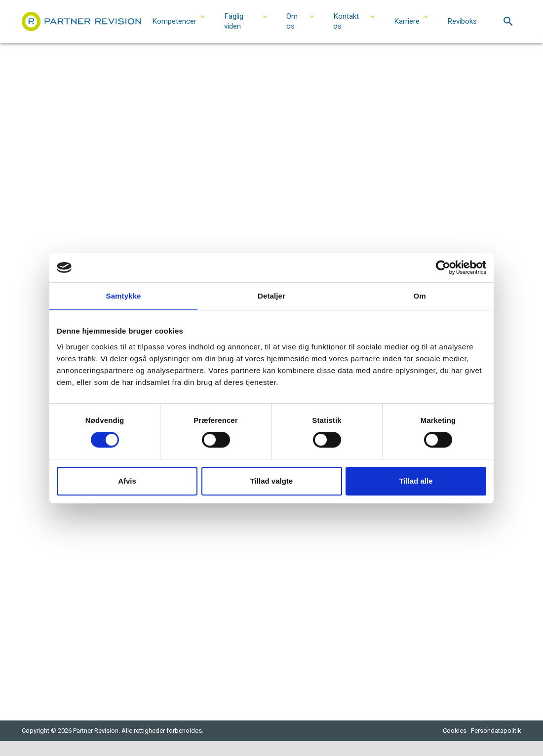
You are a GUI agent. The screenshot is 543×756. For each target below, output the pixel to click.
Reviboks (462, 21)
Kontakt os (346, 21)
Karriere (407, 21)
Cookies (455, 731)
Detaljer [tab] (271, 296)
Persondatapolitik (496, 731)
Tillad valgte (271, 481)
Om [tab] (419, 296)
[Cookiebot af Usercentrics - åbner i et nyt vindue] (443, 267)
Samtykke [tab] (124, 296)
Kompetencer (174, 21)
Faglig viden (234, 21)
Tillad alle (416, 481)
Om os (292, 21)
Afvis (127, 481)
